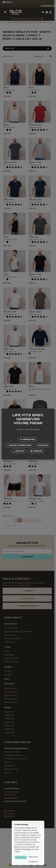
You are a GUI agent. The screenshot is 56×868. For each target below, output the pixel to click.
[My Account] (47, 12)
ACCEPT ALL (21, 857)
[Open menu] (5, 12)
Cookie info (33, 862)
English (8, 2)
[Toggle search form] (43, 12)
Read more (33, 857)
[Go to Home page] (15, 12)
